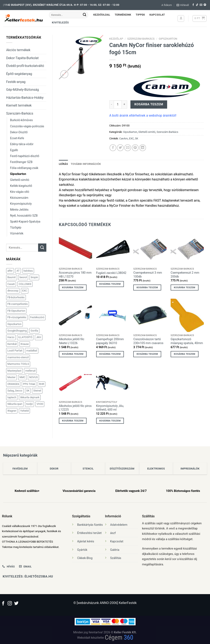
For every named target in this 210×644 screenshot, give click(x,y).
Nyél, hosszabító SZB (24, 216)
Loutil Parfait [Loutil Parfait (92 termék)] (15, 351)
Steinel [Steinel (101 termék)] (37, 391)
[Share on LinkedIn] (143, 148)
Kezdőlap (116, 39)
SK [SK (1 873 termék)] (28, 391)
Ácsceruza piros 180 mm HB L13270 (75, 275)
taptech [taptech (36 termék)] (12, 397)
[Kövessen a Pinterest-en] (205, 5)
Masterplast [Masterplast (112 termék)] (14, 371)
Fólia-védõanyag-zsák (24, 168)
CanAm (123, 138)
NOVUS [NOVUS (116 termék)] (33, 377)
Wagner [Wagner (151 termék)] (12, 411)
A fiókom (167, 5)
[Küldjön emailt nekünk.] (201, 5)
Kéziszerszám (19, 198)
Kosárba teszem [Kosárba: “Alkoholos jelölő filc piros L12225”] (73, 421)
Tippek (140, 15)
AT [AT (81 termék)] (18, 271)
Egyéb (14, 150)
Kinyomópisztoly (21, 204)
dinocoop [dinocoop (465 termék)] (13, 291)
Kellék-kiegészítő (21, 186)
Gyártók (82, 550)
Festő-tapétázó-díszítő (25, 156)
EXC (131, 138)
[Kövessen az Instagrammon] (10, 604)
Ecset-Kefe (17, 138)
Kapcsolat (157, 15)
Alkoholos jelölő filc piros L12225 (75, 408)
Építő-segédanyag (19, 74)
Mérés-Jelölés (19, 210)
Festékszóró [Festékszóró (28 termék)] (37, 317)
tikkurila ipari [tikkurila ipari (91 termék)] (15, 404)
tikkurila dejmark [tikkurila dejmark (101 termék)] (30, 397)
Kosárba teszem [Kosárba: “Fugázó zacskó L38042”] (110, 284)
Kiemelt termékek (19, 105)
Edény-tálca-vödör (22, 144)
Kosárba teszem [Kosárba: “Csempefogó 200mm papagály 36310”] (110, 354)
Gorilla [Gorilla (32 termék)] (34, 331)
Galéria (115, 550)
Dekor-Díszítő (19, 132)
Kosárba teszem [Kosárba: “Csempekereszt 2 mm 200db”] (185, 287)
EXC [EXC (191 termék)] (25, 291)
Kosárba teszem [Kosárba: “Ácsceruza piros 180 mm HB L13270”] (73, 287)
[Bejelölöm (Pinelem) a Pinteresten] (135, 148)
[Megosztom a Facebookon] (113, 148)
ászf (113, 533)
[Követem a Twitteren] (16, 604)
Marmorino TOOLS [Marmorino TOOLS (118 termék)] (18, 364)
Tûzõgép (16, 228)
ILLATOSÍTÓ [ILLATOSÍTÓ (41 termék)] (25, 337)
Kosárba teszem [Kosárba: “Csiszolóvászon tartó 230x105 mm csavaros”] (147, 354)
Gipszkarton (18, 174)
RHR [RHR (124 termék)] (42, 384)
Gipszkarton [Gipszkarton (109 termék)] (14, 324)
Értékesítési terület (89, 533)
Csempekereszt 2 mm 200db (185, 275)
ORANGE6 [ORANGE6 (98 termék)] (13, 384)
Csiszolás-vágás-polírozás (27, 126)
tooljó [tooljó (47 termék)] (30, 404)
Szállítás (116, 558)
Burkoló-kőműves (21, 120)
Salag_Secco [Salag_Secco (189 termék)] (15, 391)
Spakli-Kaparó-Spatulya (25, 222)
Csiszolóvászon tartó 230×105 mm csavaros (148, 341)
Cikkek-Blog (85, 558)
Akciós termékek (18, 50)
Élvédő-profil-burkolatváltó (25, 66)
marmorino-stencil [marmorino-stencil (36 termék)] (18, 357)
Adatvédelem (119, 525)
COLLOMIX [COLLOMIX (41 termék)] (25, 284)
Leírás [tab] (63, 164)
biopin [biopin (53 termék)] (34, 277)
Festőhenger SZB (21, 162)
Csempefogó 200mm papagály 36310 (110, 341)
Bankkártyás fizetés (90, 525)
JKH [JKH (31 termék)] (39, 337)
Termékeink (123, 15)
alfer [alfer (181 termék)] (10, 271)
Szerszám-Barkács (20, 113)
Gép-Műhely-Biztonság (23, 90)
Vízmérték (17, 234)
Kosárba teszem (149, 104)
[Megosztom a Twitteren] (120, 148)
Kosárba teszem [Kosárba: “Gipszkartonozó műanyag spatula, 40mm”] (185, 354)
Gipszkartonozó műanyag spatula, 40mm (187, 341)
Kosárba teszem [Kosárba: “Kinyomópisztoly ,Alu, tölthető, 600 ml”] (110, 421)
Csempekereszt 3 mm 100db (148, 275)
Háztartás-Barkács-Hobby (25, 98)
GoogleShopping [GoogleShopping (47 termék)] (17, 331)
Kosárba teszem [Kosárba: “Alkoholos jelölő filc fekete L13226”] (73, 354)
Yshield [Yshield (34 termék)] (24, 411)
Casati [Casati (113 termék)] (11, 284)
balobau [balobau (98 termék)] (28, 271)
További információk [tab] (86, 164)
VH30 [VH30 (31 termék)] (40, 404)
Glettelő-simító (20, 180)
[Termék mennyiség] (118, 104)
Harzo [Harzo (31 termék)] (11, 337)
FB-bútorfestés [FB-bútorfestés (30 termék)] (16, 297)
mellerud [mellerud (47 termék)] (30, 371)
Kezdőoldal (102, 15)
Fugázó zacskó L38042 (111, 273)
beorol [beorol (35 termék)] (23, 277)
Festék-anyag (16, 82)
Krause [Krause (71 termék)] (25, 344)
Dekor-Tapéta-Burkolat (22, 58)
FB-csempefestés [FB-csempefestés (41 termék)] (18, 304)
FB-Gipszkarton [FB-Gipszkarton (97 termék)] (16, 311)
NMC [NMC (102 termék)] (22, 377)
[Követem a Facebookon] (193, 5)
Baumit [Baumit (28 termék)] (12, 277)
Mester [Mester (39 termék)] (11, 377)
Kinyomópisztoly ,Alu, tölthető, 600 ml (110, 408)
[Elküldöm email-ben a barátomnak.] (128, 148)
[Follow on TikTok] (197, 5)
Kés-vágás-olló (20, 192)
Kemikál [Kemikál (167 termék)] (12, 344)
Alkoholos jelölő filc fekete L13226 (72, 341)
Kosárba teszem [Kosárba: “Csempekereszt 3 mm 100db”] (147, 287)
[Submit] (84, 15)
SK (137, 138)
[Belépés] (181, 18)
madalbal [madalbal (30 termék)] (32, 351)
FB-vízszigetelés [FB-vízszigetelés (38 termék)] (17, 317)
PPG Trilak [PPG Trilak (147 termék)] (29, 384)
